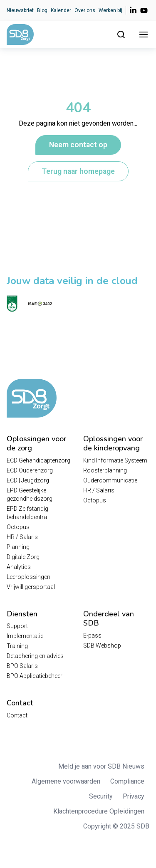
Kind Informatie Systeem (115, 460)
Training (17, 646)
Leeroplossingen (28, 577)
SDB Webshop (102, 645)
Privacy (134, 796)
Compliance (127, 781)
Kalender (61, 10)
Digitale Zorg (23, 557)
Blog (42, 10)
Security (101, 796)
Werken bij (110, 10)
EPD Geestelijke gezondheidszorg (30, 495)
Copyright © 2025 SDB (116, 826)
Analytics (19, 567)
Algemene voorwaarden (66, 781)
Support (17, 626)
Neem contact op (78, 145)
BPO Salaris (22, 666)
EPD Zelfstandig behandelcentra (27, 513)
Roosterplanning (105, 470)
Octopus (18, 527)
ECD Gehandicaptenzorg (38, 460)
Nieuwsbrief (20, 10)
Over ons (85, 10)
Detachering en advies (35, 656)
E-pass (92, 636)
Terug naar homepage (78, 171)
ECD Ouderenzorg (30, 470)
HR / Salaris (22, 537)
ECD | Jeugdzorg (28, 480)
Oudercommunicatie (110, 480)
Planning (18, 547)
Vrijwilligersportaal (31, 587)
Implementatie (25, 636)
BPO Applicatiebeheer (35, 676)
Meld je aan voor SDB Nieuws (101, 766)
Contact (17, 715)
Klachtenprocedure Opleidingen (99, 811)
